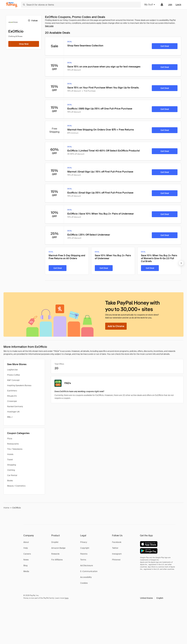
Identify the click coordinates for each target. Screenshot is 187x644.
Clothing (11, 470)
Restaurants (13, 444)
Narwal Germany (15, 406)
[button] (152, 598)
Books (10, 481)
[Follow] (33, 21)
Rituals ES (12, 396)
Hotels (10, 454)
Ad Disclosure (87, 565)
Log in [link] (178, 5)
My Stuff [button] (150, 5)
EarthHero (12, 391)
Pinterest (116, 560)
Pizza (10, 439)
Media (26, 571)
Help (26, 548)
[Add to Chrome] (116, 326)
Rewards (55, 554)
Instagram (117, 554)
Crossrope (12, 401)
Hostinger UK (13, 412)
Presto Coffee (14, 375)
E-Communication (89, 571)
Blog (25, 565)
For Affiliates (57, 560)
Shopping (12, 465)
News (26, 560)
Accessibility (86, 577)
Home (6, 508)
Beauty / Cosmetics (16, 486)
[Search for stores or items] (81, 5)
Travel (10, 460)
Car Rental (12, 475)
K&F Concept (13, 380)
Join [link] (170, 5)
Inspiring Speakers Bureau (19, 385)
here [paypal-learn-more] (67, 598)
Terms (83, 560)
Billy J (10, 417)
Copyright (85, 548)
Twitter (115, 548)
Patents (84, 554)
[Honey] (12, 5)
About (26, 542)
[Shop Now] (24, 44)
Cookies (84, 583)
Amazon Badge (58, 548)
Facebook (117, 542)
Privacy (84, 542)
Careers (27, 554)
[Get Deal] (165, 46)
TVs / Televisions (15, 449)
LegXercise (12, 370)
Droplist (55, 542)
